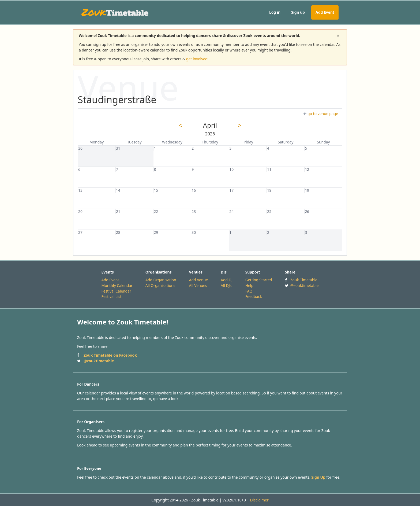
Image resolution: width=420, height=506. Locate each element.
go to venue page (321, 114)
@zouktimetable (305, 285)
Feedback (254, 296)
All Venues (198, 285)
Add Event (325, 12)
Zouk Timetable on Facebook (110, 355)
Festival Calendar (116, 291)
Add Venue (199, 280)
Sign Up (318, 477)
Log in (275, 12)
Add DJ (227, 280)
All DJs (226, 285)
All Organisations (160, 285)
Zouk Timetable (304, 280)
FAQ (249, 291)
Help (249, 285)
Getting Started (259, 280)
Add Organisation (161, 280)
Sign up (298, 12)
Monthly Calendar (117, 285)
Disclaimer (259, 500)
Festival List (112, 296)
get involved (197, 59)
